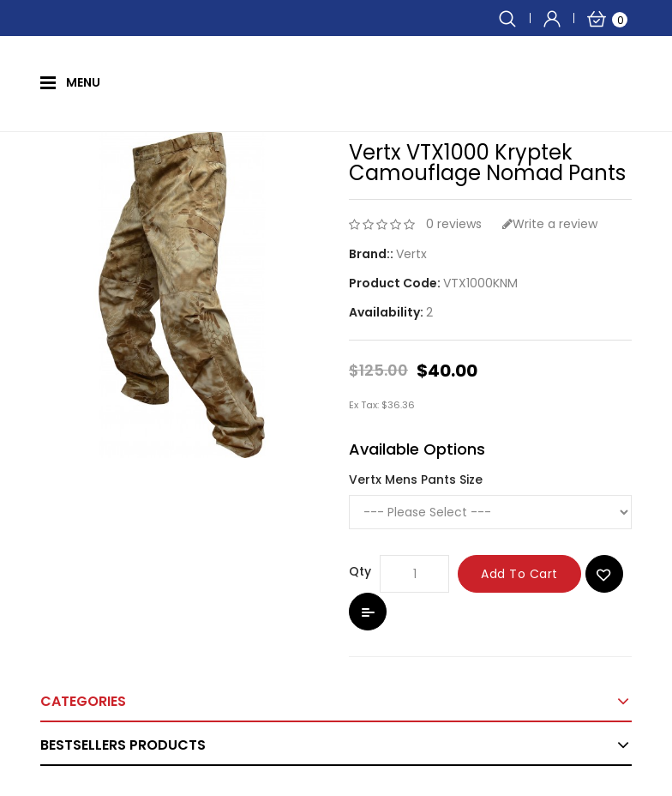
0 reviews (454, 224)
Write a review (550, 224)
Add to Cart (519, 574)
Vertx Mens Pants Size (416, 479)
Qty (360, 571)
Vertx (411, 254)
